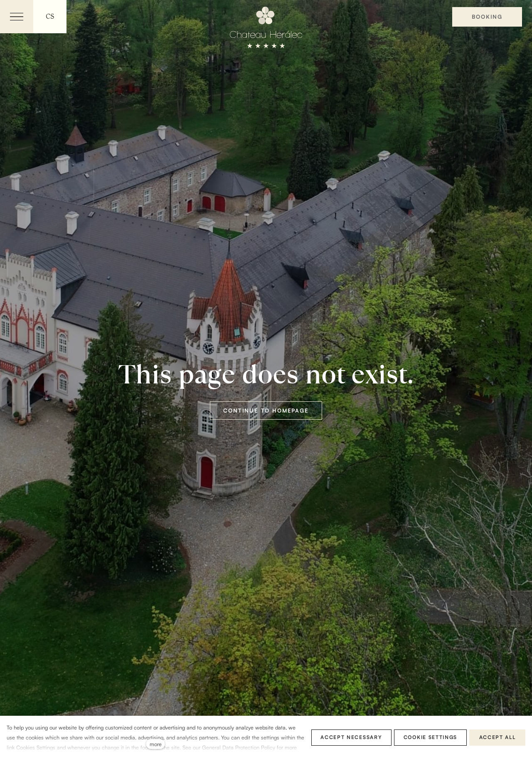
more (156, 744)
